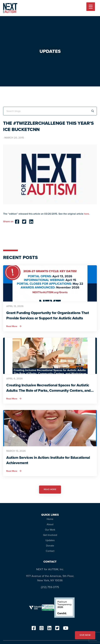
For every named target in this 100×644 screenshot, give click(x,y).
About (50, 524)
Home (50, 519)
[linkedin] (49, 629)
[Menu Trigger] (91, 7)
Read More (14, 326)
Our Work (50, 530)
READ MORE (50, 490)
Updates (50, 540)
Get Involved (50, 535)
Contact (50, 551)
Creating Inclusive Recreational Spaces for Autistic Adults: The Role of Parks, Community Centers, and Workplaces (48, 388)
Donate (50, 546)
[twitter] (57, 629)
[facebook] (34, 629)
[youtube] (66, 629)
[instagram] (42, 629)
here (87, 214)
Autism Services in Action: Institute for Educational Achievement (48, 460)
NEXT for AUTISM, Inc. (50, 569)
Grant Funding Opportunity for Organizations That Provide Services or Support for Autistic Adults (48, 315)
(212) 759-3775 (50, 587)
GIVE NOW (85, 635)
